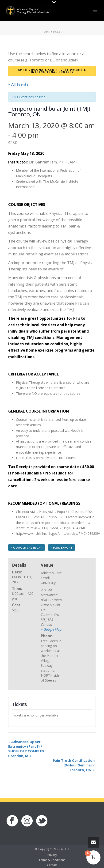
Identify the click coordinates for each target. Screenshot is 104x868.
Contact (52, 865)
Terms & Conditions (52, 860)
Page (57, 32)
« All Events (18, 84)
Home (46, 32)
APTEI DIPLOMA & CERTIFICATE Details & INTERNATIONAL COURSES (52, 71)
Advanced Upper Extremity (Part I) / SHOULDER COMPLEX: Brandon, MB (27, 749)
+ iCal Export (62, 548)
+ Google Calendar (27, 548)
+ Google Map (51, 629)
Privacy (52, 855)
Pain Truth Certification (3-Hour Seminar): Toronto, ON (74, 765)
